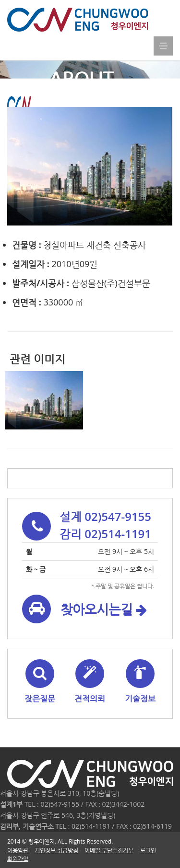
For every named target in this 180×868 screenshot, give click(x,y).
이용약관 (18, 850)
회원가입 (18, 859)
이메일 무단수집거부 (109, 850)
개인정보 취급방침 (56, 850)
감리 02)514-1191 (105, 534)
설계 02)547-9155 (105, 516)
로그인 (148, 850)
